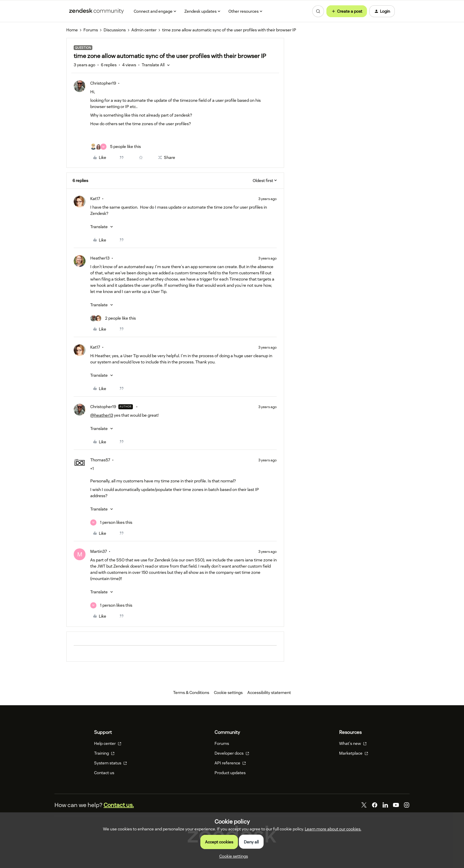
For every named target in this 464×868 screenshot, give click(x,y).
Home (72, 30)
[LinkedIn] (385, 805)
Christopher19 (103, 83)
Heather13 (100, 258)
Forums (91, 30)
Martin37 (99, 551)
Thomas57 (100, 460)
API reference (230, 763)
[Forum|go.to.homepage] (96, 11)
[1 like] (111, 522)
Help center (108, 743)
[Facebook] (375, 805)
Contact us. (119, 805)
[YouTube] (396, 805)
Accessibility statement (269, 693)
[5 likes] (116, 147)
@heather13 (102, 415)
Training (104, 753)
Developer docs (232, 753)
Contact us (104, 773)
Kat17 (95, 199)
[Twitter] (364, 805)
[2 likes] (113, 318)
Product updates (230, 773)
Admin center (144, 30)
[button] (347, 11)
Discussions (115, 30)
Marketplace (354, 753)
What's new (353, 743)
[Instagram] (407, 805)
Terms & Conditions (191, 693)
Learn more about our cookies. (333, 829)
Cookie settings (228, 693)
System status (111, 763)
